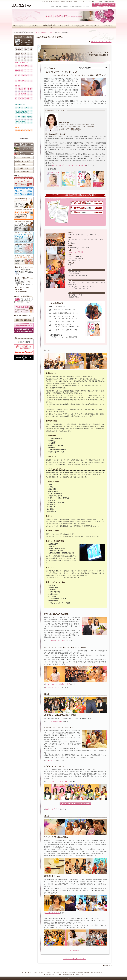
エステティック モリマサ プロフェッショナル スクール (69, 165)
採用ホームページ (24, 330)
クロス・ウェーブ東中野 (75, 252)
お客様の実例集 (24, 260)
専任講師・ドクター (24, 131)
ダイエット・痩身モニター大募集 (24, 192)
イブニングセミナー (24, 80)
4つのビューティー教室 (24, 89)
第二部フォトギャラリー (53, 809)
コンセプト (34, 26)
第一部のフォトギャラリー (53, 687)
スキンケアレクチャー (24, 66)
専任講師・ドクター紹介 (24, 161)
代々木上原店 (24, 149)
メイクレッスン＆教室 (24, 99)
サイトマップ (79, 975)
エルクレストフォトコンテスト (60, 782)
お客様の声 (24, 203)
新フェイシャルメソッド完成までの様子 (57, 684)
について (24, 271)
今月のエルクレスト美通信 (24, 299)
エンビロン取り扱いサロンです (104, 5)
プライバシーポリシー (68, 975)
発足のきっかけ (24, 54)
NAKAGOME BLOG (24, 309)
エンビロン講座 (24, 94)
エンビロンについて (78, 26)
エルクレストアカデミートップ (24, 49)
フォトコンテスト (24, 75)
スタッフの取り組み (24, 292)
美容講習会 (24, 71)
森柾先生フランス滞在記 (58, 640)
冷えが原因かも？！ (24, 248)
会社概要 (24, 320)
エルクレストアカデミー (93, 26)
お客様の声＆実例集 (49, 26)
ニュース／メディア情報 (24, 158)
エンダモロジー (50, 760)
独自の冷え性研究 (24, 112)
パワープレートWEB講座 (24, 237)
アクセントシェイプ (24, 352)
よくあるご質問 (24, 165)
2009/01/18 (75, 950)
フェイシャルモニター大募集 (24, 182)
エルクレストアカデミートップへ (101, 42)
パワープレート (24, 226)
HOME (38, 32)
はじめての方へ (19, 26)
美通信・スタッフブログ (108, 26)
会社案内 (52, 975)
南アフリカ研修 (24, 122)
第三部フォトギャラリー (53, 913)
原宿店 (24, 153)
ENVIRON (24, 342)
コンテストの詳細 (56, 722)
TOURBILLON (24, 347)
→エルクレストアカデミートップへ (75, 959)
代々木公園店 (24, 145)
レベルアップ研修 (24, 107)
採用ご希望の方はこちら (24, 325)
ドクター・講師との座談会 (24, 117)
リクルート (58, 975)
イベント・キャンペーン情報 (24, 168)
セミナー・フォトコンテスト (24, 287)
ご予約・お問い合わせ (24, 172)
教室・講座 (24, 290)
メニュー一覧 (24, 59)
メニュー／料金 (63, 26)
